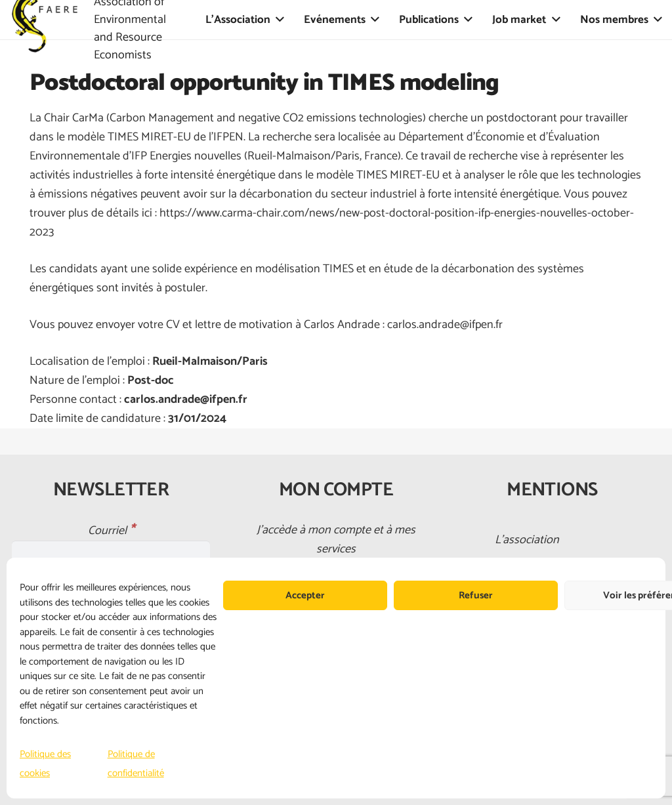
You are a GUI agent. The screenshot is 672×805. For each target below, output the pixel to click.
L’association (527, 540)
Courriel (111, 531)
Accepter (305, 595)
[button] (277, 20)
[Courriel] (111, 552)
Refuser (476, 595)
